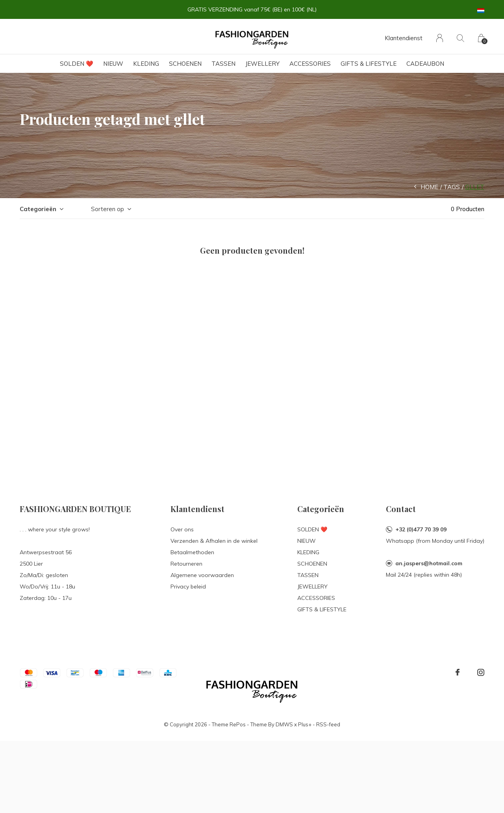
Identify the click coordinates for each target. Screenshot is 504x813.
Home (429, 187)
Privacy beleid (188, 587)
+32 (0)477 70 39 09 (421, 529)
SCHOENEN (185, 64)
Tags (452, 187)
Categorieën (38, 209)
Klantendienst (404, 38)
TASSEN (223, 64)
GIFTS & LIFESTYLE (369, 64)
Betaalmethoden (192, 552)
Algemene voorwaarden (202, 575)
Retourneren (186, 564)
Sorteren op (107, 209)
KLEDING (146, 64)
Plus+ (305, 724)
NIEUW (113, 64)
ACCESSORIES (310, 64)
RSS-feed (328, 724)
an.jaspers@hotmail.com (429, 563)
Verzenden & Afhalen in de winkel (214, 541)
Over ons (182, 529)
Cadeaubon (425, 64)
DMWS (284, 724)
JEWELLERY (262, 64)
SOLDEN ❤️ (77, 64)
